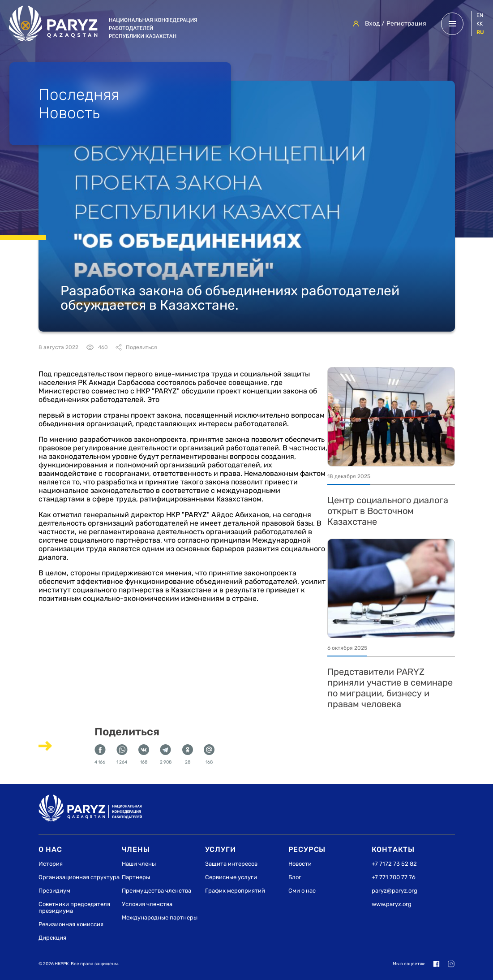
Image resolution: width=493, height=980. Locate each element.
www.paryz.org (392, 904)
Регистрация (406, 24)
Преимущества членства (156, 891)
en (480, 15)
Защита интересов (231, 864)
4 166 (100, 755)
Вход (372, 24)
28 (188, 755)
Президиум (54, 891)
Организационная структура (79, 877)
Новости (300, 864)
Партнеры (136, 877)
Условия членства (147, 904)
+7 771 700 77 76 (394, 877)
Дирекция (52, 938)
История (51, 864)
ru (480, 32)
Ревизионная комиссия (71, 924)
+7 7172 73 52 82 (394, 864)
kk (480, 24)
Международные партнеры (160, 917)
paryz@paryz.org (394, 891)
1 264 (122, 755)
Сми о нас (302, 891)
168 (144, 755)
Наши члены (139, 864)
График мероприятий (235, 891)
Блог (295, 877)
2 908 (166, 755)
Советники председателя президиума (74, 907)
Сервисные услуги (231, 877)
